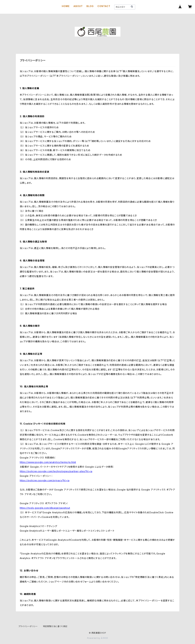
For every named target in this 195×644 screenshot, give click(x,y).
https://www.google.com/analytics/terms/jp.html (48, 462)
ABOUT (78, 6)
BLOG (90, 6)
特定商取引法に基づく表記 (55, 626)
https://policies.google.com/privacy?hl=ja (45, 480)
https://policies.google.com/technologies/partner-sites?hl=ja (56, 471)
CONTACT (104, 6)
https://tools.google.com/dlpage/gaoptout (45, 508)
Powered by (98, 638)
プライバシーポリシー (28, 626)
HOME (66, 6)
